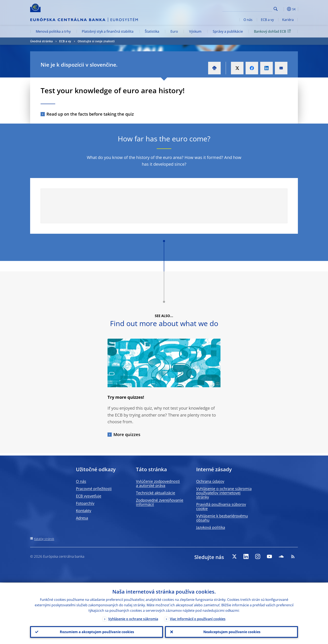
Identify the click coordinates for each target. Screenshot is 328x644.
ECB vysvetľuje (89, 496)
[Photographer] (217, 384)
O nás (248, 20)
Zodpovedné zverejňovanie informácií (160, 502)
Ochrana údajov (210, 481)
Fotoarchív (85, 503)
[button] (283, 9)
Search (276, 9)
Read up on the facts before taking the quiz (90, 114)
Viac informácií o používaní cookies (198, 618)
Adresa (82, 518)
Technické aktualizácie (156, 493)
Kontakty (84, 511)
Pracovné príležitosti (94, 489)
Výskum (195, 31)
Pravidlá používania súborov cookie (221, 506)
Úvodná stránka (41, 41)
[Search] (251, 8)
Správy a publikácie (228, 31)
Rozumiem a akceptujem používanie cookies (97, 632)
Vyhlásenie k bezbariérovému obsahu (222, 518)
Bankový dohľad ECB (273, 31)
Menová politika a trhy (53, 31)
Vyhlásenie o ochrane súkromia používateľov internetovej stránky (224, 493)
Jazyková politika (211, 527)
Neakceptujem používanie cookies (231, 632)
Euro (174, 31)
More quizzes (127, 434)
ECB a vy (267, 20)
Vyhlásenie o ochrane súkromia (133, 618)
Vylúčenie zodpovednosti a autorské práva (158, 483)
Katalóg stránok (44, 539)
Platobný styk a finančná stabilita (108, 31)
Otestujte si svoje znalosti (96, 41)
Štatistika (152, 31)
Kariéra (288, 20)
